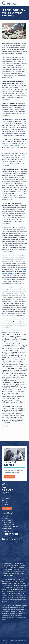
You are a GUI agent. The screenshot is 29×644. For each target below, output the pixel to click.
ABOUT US (5, 500)
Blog (7, 426)
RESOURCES (5, 502)
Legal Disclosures (21, 642)
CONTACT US (7, 508)
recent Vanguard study (17, 145)
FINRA (20, 565)
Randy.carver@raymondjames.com (16, 325)
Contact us (9, 477)
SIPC (24, 565)
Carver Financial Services (16, 640)
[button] (26, 3)
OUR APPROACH (7, 498)
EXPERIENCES (6, 504)
